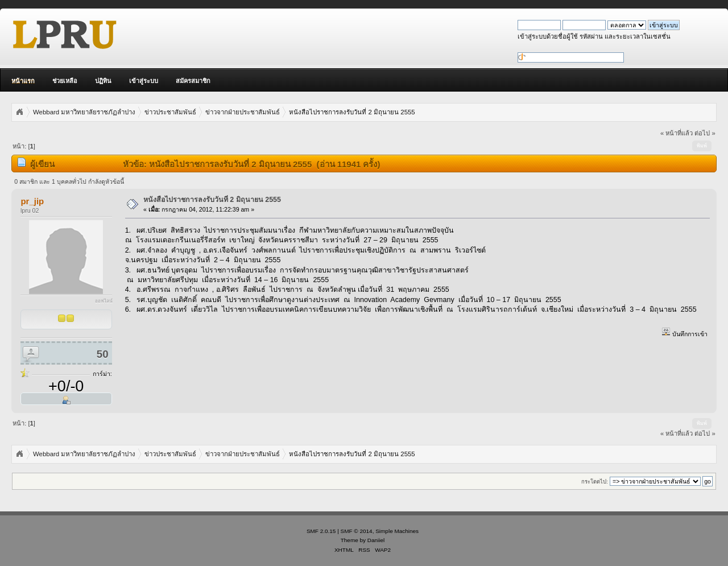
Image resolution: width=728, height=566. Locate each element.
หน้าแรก (23, 81)
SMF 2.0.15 (321, 531)
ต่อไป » (705, 133)
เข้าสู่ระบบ (144, 81)
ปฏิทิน (103, 81)
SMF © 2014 (357, 531)
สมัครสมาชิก (193, 81)
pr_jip (32, 201)
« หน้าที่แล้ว (677, 133)
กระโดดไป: (595, 482)
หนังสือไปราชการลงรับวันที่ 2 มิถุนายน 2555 (212, 200)
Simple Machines (397, 531)
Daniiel (376, 540)
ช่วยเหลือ (65, 81)
